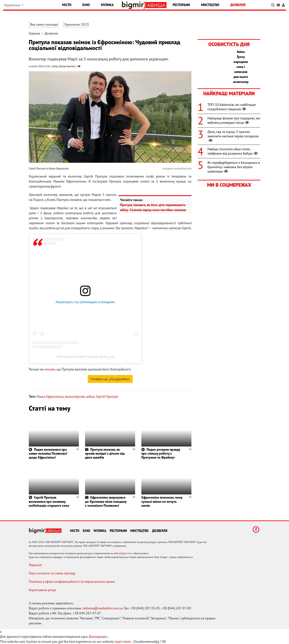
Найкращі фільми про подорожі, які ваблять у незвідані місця (234, 120)
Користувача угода (42, 590)
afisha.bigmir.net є (123, 553)
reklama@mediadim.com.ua (103, 608)
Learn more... (124, 641)
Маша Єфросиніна (50, 396)
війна (90, 396)
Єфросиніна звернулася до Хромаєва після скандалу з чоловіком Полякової (106, 501)
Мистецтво (210, 5)
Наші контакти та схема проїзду (52, 573)
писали (50, 369)
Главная (34, 33)
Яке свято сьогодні (44, 24)
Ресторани (181, 5)
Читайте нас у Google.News (110, 379)
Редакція (35, 565)
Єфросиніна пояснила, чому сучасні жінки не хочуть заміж (162, 501)
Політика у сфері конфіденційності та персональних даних (72, 581)
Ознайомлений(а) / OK (150, 641)
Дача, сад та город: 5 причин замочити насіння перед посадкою (233, 136)
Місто (67, 5)
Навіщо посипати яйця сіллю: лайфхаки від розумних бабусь (233, 151)
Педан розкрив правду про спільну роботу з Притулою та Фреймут (161, 453)
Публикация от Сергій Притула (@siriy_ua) (85, 357)
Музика (107, 5)
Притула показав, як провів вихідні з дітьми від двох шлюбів (105, 453)
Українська (13, 5)
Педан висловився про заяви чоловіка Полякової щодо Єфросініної (48, 453)
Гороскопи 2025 (77, 24)
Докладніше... (99, 636)
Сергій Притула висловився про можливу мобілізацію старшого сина (49, 501)
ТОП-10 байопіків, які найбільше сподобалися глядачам (232, 107)
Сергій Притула (107, 396)
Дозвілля (238, 5)
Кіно (86, 5)
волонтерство (75, 396)
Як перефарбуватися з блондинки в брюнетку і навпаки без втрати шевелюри (234, 167)
